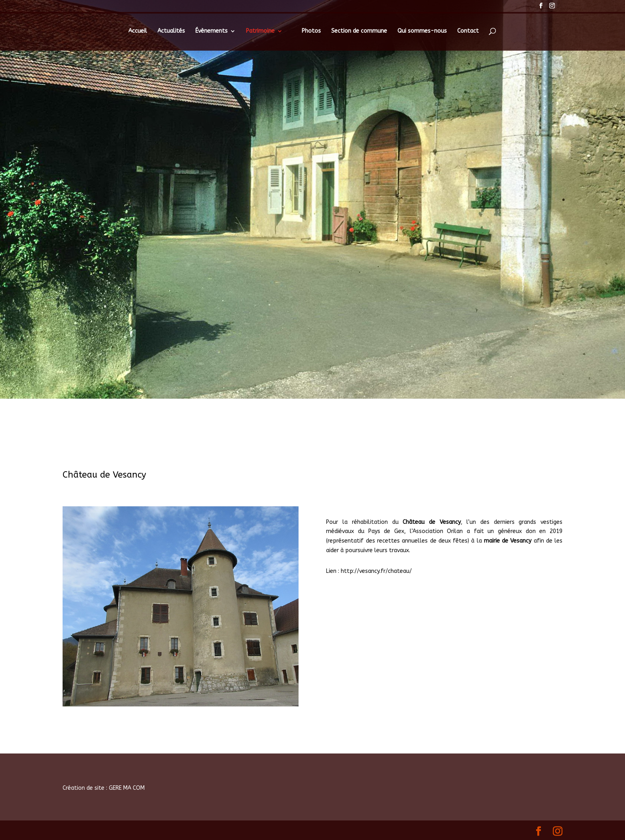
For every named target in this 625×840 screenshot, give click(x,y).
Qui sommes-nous (422, 31)
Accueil (138, 31)
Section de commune (359, 31)
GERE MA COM (127, 788)
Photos (311, 31)
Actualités (171, 31)
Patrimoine (260, 31)
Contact (468, 31)
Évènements (211, 31)
